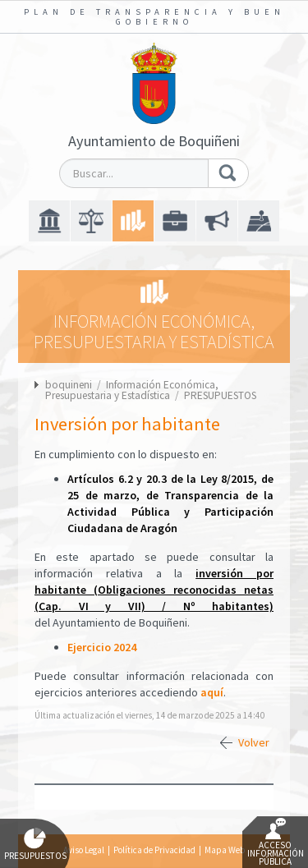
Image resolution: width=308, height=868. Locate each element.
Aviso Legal (84, 850)
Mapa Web (225, 850)
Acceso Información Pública (276, 843)
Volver (254, 742)
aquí (212, 692)
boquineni (69, 385)
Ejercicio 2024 (102, 647)
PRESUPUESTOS (220, 395)
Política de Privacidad (154, 850)
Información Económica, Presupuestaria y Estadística (132, 390)
